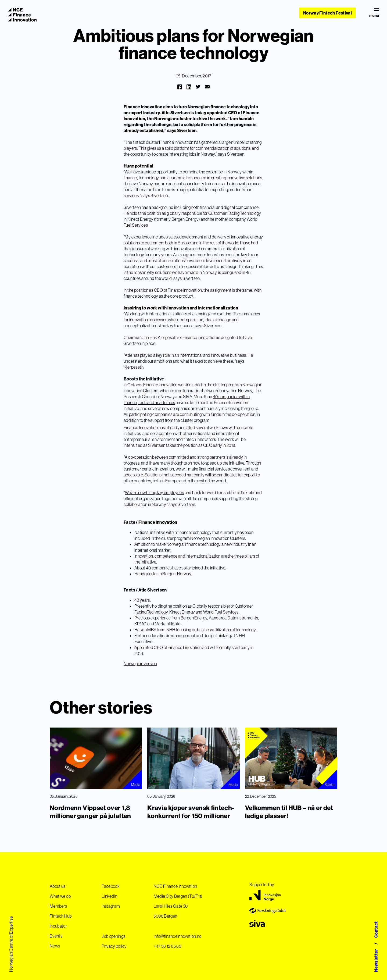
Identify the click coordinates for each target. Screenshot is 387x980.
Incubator (58, 926)
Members (58, 906)
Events (56, 936)
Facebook (111, 886)
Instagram (111, 906)
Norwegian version (140, 664)
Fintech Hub (61, 916)
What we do (60, 896)
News (55, 946)
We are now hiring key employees (154, 493)
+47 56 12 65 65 (167, 946)
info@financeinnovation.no (178, 936)
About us (58, 886)
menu (374, 13)
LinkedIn (109, 896)
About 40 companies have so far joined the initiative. (180, 568)
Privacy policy (114, 946)
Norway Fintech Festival (327, 13)
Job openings (113, 936)
